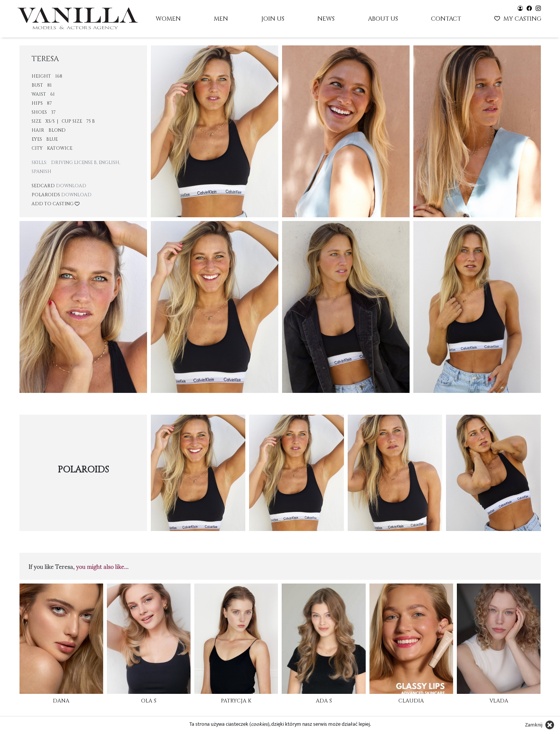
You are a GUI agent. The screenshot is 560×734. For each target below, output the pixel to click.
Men (221, 19)
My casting (519, 18)
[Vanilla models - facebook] (529, 8)
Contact (446, 19)
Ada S (324, 701)
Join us (273, 19)
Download (71, 186)
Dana (61, 701)
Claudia (411, 701)
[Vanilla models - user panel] (520, 8)
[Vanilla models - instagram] (538, 8)
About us (383, 19)
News (326, 19)
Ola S (149, 701)
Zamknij (534, 725)
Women (168, 19)
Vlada (499, 701)
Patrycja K (236, 701)
